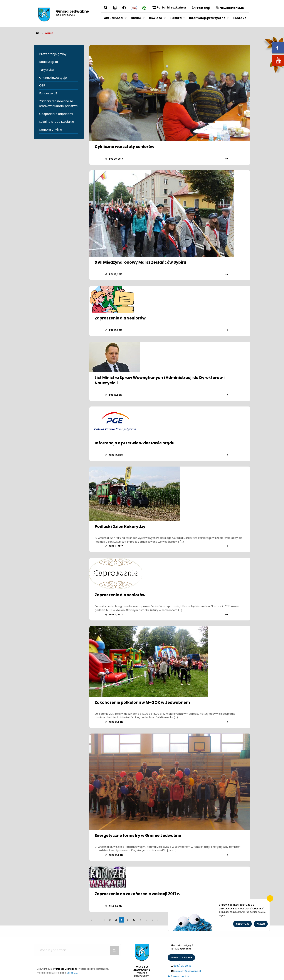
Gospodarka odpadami (56, 114)
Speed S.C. (72, 973)
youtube (273, 66)
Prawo (261, 924)
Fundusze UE (48, 93)
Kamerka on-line (178, 976)
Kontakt (239, 18)
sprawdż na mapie (181, 958)
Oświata (156, 18)
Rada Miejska (49, 62)
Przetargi (201, 8)
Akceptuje (242, 924)
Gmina (136, 18)
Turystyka (46, 70)
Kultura (176, 18)
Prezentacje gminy (53, 54)
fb (273, 45)
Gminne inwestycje (53, 78)
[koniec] (158, 920)
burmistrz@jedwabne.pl (187, 971)
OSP (42, 85)
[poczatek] (152, 920)
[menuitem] (114, 18)
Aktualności (114, 18)
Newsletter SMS (230, 8)
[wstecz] (99, 920)
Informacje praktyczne (207, 18)
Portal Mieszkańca (169, 7)
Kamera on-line (51, 130)
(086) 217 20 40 (183, 966)
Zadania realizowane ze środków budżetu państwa (58, 104)
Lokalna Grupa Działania (57, 122)
